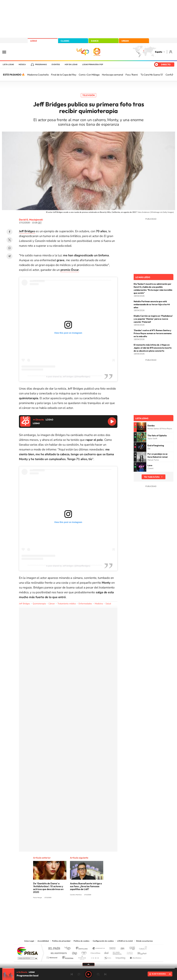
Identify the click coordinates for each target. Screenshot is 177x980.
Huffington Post (58, 952)
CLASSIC (65, 41)
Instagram (70, 909)
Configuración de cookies (103, 941)
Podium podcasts (82, 957)
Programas (41, 64)
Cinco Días (95, 952)
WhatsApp (9, 248)
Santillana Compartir (99, 949)
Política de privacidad (61, 941)
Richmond (52, 957)
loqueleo (121, 957)
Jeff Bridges (24, 604)
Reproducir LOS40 (112, 422)
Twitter (9, 240)
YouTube (82, 909)
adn (131, 949)
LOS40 (34, 41)
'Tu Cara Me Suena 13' (152, 75)
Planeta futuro (129, 952)
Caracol (142, 949)
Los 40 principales (69, 949)
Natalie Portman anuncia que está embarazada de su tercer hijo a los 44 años (152, 304)
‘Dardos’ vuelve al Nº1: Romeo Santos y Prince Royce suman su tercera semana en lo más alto (153, 333)
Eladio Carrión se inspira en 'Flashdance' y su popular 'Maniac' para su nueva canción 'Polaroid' (153, 319)
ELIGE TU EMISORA (159, 974)
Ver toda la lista (152, 477)
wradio (83, 952)
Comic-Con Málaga (89, 75)
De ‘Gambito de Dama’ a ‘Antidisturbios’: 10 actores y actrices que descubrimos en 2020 (48, 888)
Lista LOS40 (8, 64)
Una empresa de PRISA (27, 951)
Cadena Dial (106, 952)
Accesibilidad (43, 941)
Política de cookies (82, 941)
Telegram (9, 256)
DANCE (95, 41)
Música (22, 64)
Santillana (83, 949)
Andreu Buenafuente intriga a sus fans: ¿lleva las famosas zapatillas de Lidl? (86, 886)
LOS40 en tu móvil (125, 941)
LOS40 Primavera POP (93, 64)
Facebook (9, 232)
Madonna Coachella (38, 75)
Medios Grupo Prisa (27, 958)
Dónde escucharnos (144, 941)
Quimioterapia (39, 604)
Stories (107, 909)
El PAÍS (54, 949)
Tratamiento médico (67, 604)
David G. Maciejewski (31, 220)
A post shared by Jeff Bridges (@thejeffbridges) (68, 377)
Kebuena (139, 952)
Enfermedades (85, 604)
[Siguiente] (172, 75)
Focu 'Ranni (132, 75)
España (159, 52)
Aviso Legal (29, 941)
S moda (107, 957)
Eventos (56, 64)
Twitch (101, 909)
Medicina (99, 604)
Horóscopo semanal (113, 75)
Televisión (88, 95)
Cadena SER (112, 949)
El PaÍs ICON (95, 957)
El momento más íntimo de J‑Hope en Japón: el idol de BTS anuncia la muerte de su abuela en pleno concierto (153, 348)
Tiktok (76, 909)
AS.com (121, 949)
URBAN (125, 41)
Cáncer (52, 604)
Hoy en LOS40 (71, 64)
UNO (75, 952)
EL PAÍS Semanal (117, 952)
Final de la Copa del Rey (64, 75)
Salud (108, 604)
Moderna (67, 957)
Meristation (135, 957)
